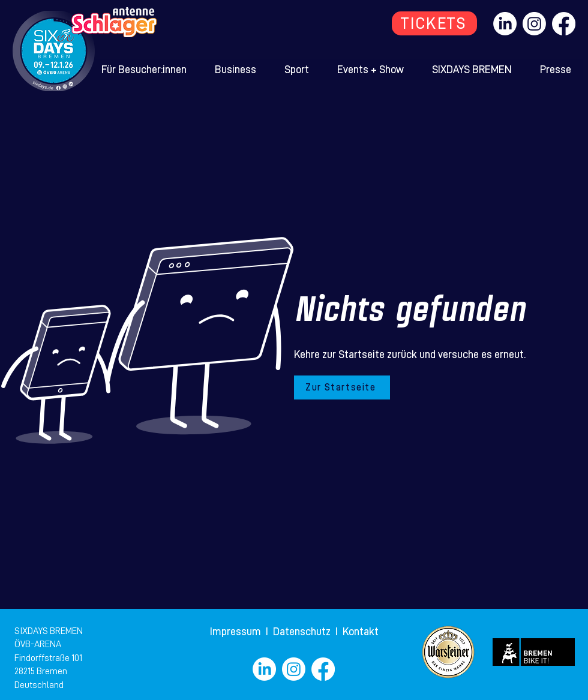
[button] (144, 70)
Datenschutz (303, 632)
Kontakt (361, 632)
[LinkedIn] (505, 24)
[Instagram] (534, 24)
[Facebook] (564, 24)
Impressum (237, 632)
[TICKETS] (434, 23)
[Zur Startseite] (342, 387)
